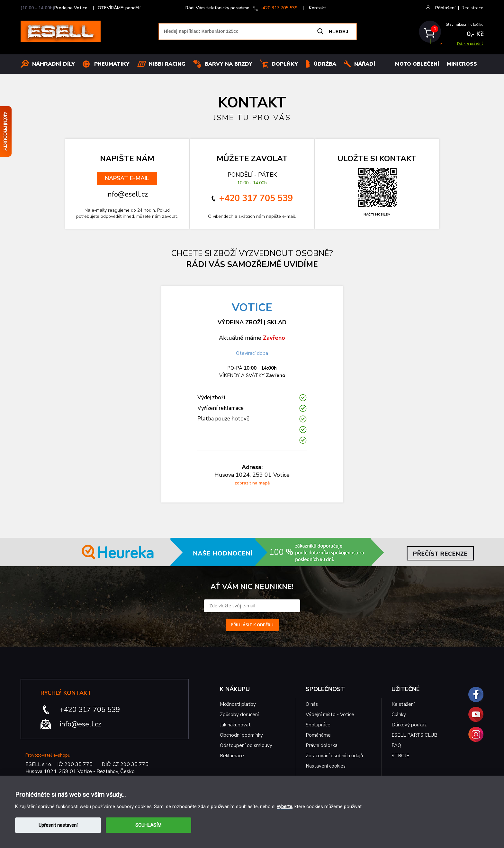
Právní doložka (322, 745)
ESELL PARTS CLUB (414, 735)
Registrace (473, 8)
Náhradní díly (54, 64)
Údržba (325, 64)
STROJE (400, 756)
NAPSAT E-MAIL (127, 178)
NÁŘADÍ (365, 64)
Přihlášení (445, 8)
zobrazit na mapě (252, 483)
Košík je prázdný (470, 44)
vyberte (284, 807)
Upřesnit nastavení (58, 825)
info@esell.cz (81, 724)
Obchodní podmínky (241, 735)
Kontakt (318, 8)
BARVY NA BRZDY (229, 64)
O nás (312, 704)
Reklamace (232, 756)
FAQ (396, 745)
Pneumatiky (112, 64)
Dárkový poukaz (409, 725)
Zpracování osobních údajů (334, 756)
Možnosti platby (238, 704)
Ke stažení (403, 704)
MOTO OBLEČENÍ (417, 64)
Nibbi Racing (167, 64)
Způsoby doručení (239, 714)
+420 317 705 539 (279, 8)
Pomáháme (318, 735)
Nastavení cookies (326, 766)
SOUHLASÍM (148, 825)
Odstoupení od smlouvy (246, 745)
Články (399, 714)
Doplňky (285, 64)
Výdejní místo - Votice (330, 714)
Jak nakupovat (235, 725)
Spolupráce (318, 725)
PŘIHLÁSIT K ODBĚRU (252, 625)
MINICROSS (462, 64)
